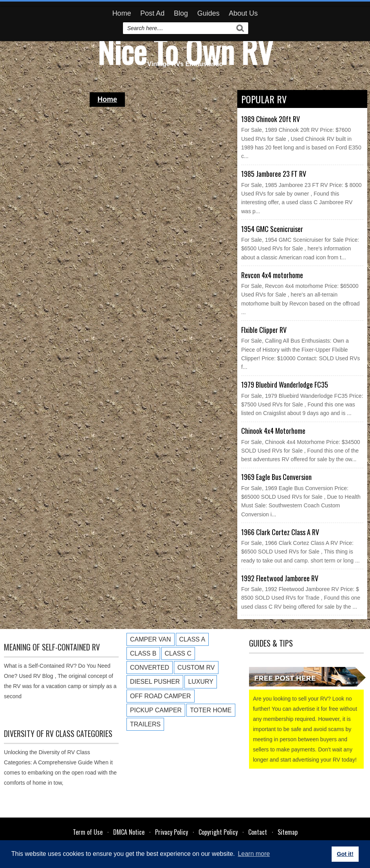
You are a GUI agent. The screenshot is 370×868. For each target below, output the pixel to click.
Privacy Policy (171, 832)
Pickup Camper (156, 710)
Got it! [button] (345, 854)
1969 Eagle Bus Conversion (276, 477)
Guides (208, 13)
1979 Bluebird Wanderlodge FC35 (285, 385)
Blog (181, 13)
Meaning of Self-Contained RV (52, 647)
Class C (178, 653)
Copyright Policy (218, 832)
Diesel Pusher (155, 682)
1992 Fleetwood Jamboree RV (280, 578)
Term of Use (88, 832)
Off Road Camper (161, 696)
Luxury (201, 682)
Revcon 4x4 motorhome (272, 275)
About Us (243, 13)
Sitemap (288, 832)
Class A (192, 639)
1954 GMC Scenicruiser (272, 229)
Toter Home (211, 710)
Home (122, 13)
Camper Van (151, 639)
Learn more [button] (254, 854)
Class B (143, 653)
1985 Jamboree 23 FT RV (274, 174)
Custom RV (196, 668)
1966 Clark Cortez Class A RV (280, 532)
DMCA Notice (129, 832)
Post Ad (152, 13)
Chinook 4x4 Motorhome (273, 431)
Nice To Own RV (185, 51)
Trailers (145, 724)
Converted (150, 668)
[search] (179, 28)
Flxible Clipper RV (264, 330)
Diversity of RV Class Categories (58, 733)
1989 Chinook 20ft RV (271, 119)
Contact (258, 832)
